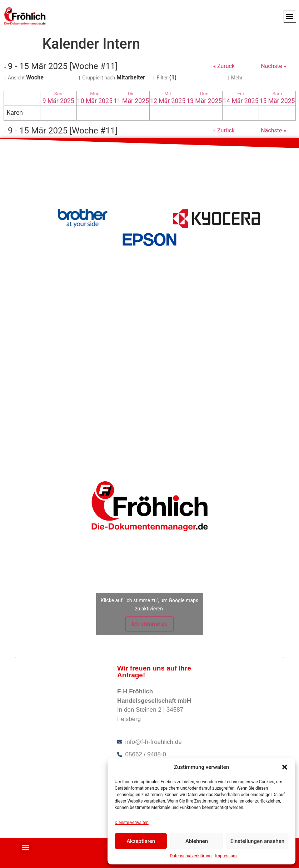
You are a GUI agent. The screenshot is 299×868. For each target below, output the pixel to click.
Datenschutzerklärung (191, 856)
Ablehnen (197, 841)
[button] (285, 767)
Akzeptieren (141, 841)
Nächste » (273, 66)
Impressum (226, 856)
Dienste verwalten (132, 823)
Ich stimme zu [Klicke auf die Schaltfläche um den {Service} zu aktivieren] (149, 624)
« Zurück (224, 66)
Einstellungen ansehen (257, 841)
